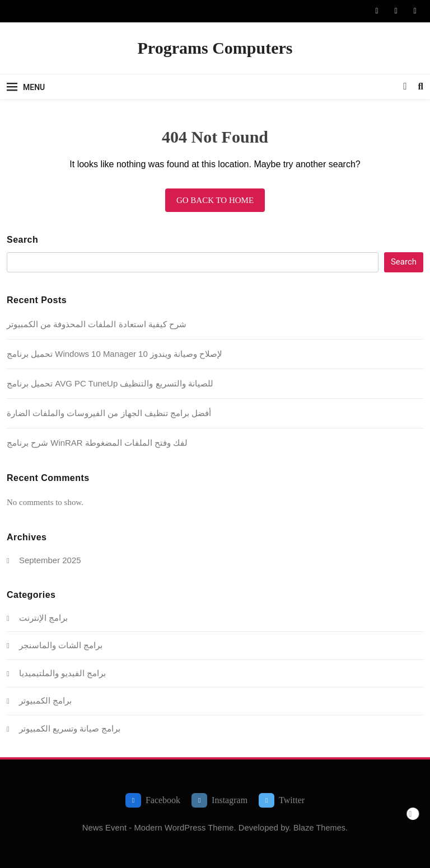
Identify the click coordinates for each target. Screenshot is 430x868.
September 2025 (50, 560)
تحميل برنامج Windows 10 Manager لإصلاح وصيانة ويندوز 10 (114, 354)
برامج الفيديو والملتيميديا (62, 673)
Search (22, 240)
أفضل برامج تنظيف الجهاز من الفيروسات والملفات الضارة (109, 413)
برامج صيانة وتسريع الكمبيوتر (70, 728)
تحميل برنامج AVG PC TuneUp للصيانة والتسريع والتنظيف (110, 383)
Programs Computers (215, 48)
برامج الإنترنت (43, 618)
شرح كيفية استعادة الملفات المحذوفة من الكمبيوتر (97, 324)
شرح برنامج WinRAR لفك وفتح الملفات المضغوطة (97, 443)
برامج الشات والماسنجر (61, 645)
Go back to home (215, 200)
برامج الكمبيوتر (45, 700)
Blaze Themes (319, 828)
